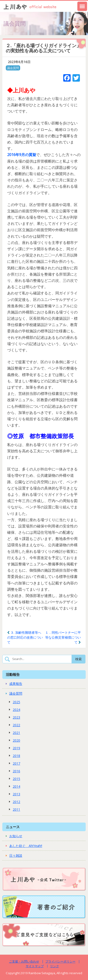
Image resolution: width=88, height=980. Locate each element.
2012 (16, 802)
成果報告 (16, 684)
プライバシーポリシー (60, 961)
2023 (16, 717)
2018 (16, 756)
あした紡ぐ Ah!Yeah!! (26, 846)
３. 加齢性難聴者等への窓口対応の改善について (25, 637)
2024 (16, 710)
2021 (16, 733)
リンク (55, 966)
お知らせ (16, 836)
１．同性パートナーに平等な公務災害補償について (63, 637)
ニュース (13, 827)
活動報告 (13, 674)
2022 (16, 725)
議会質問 (13, 68)
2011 (16, 809)
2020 (16, 740)
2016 (16, 771)
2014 (16, 786)
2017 (16, 763)
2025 (16, 702)
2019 (16, 748)
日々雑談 (16, 855)
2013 (16, 794)
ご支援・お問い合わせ (24, 961)
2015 (16, 779)
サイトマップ (35, 966)
